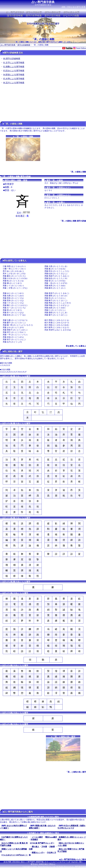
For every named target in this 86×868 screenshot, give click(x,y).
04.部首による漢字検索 (14, 75)
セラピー (64, 862)
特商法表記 (44, 864)
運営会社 (34, 864)
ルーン (56, 862)
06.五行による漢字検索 (14, 83)
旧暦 (31, 849)
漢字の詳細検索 (34, 12)
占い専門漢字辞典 (43, 2)
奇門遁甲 (31, 862)
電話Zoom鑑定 (51, 837)
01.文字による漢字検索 (14, 63)
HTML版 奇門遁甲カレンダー (42, 843)
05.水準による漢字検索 (14, 79)
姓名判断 (8, 862)
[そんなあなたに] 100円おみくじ (14, 855)
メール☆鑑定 (37, 837)
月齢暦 (52, 847)
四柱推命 (16, 862)
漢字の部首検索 (15, 16)
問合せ (52, 864)
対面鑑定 (34, 840)
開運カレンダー (38, 853)
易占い (24, 862)
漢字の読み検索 (71, 12)
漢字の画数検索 (52, 12)
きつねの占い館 (75, 862)
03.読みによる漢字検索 (14, 71)
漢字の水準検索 (34, 16)
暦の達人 (35, 847)
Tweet (78, 48)
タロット (48, 862)
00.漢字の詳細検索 (12, 59)
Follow (83, 48)
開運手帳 (40, 862)
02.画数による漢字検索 (14, 67)
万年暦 (44, 847)
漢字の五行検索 (52, 16)
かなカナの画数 (71, 16)
